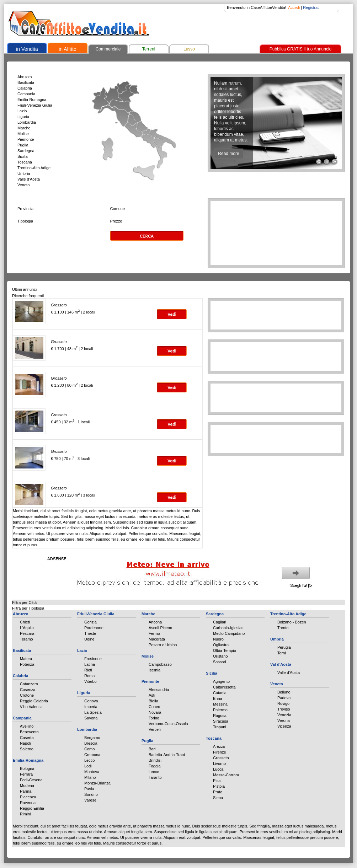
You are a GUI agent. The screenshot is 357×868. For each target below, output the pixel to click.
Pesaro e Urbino (163, 645)
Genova (91, 701)
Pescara (27, 633)
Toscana (25, 162)
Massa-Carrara (226, 775)
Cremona (92, 755)
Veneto (23, 185)
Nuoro (218, 639)
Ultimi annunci (24, 289)
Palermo (220, 710)
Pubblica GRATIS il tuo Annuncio (301, 49)
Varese (90, 800)
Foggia (155, 766)
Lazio (22, 111)
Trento (283, 628)
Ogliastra (221, 645)
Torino (154, 718)
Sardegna (26, 151)
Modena (27, 786)
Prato (218, 792)
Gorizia (90, 622)
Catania (220, 693)
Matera (26, 659)
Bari (152, 749)
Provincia (25, 209)
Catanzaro (29, 684)
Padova (284, 698)
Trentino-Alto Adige (34, 168)
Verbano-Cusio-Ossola (168, 724)
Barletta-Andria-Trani (167, 755)
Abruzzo (25, 77)
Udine (89, 639)
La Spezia (93, 712)
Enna (218, 698)
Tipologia (25, 221)
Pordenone (94, 628)
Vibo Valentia (31, 707)
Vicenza (284, 726)
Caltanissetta (224, 687)
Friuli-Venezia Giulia (35, 105)
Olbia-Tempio (225, 650)
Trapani (220, 727)
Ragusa (220, 716)
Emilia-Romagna (32, 100)
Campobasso (160, 664)
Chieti (25, 622)
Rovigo (283, 703)
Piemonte (26, 139)
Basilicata (26, 82)
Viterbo (90, 681)
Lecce (154, 772)
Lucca (218, 769)
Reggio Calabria (34, 701)
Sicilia (23, 156)
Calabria (25, 88)
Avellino (27, 726)
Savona (91, 718)
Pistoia (219, 786)
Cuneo (154, 707)
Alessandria (159, 690)
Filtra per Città (24, 602)
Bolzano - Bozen (292, 622)
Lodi (88, 766)
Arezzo (219, 746)
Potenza (27, 664)
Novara (155, 712)
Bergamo (92, 738)
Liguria (23, 117)
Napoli (25, 743)
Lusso (189, 49)
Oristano (220, 656)
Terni (282, 653)
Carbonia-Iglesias (228, 628)
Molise (23, 134)
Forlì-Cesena (31, 780)
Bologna (27, 768)
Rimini (25, 814)
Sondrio (91, 794)
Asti (152, 695)
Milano (90, 777)
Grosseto (221, 758)
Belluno (284, 692)
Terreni (149, 49)
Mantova (92, 772)
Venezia (284, 715)
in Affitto (68, 49)
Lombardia (27, 122)
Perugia (284, 647)
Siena (218, 798)
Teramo (26, 639)
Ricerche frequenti (28, 296)
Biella (153, 701)
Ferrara (26, 774)
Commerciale (108, 49)
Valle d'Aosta (29, 179)
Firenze (220, 752)
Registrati (311, 7)
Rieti (88, 670)
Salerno (27, 749)
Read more (228, 154)
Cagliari (220, 622)
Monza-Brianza (97, 783)
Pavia (89, 789)
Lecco (89, 760)
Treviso (284, 709)
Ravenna (28, 803)
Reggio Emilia (32, 808)
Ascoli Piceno (160, 628)
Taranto (155, 777)
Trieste (90, 633)
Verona (284, 720)
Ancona (155, 622)
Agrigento (221, 681)
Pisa (217, 781)
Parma (26, 791)
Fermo (154, 633)
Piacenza (28, 797)
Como (89, 749)
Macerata (157, 639)
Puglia (23, 145)
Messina (220, 704)
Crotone (27, 695)
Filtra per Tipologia (28, 608)
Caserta (27, 738)
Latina (90, 664)
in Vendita (27, 49)
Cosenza (28, 690)
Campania (26, 94)
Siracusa (221, 721)
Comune (118, 209)
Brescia (91, 743)
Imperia (91, 707)
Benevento (29, 732)
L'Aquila (27, 628)
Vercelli (155, 729)
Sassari (220, 662)
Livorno (219, 763)
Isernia (154, 670)
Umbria (24, 173)
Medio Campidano (229, 633)
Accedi (294, 7)
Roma (89, 676)
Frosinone (93, 659)
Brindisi (155, 760)
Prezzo (116, 221)
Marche (24, 128)
